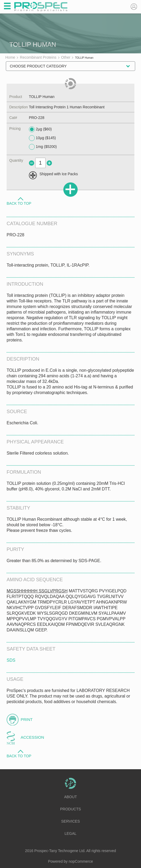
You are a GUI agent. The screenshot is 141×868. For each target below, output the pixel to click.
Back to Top (19, 203)
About (70, 797)
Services (71, 821)
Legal (70, 833)
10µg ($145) (42, 138)
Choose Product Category (38, 66)
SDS (11, 660)
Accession (32, 737)
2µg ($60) (40, 129)
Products (71, 809)
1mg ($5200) (43, 147)
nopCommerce (81, 861)
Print (27, 719)
